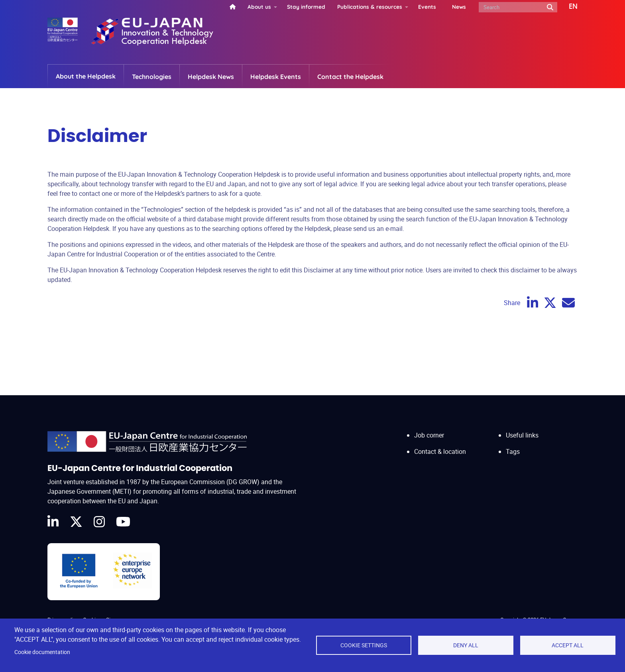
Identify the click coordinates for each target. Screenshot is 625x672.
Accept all (568, 645)
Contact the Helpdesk (350, 77)
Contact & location (440, 451)
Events (427, 7)
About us (259, 7)
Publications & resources (370, 7)
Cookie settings (364, 645)
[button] (567, 7)
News (459, 7)
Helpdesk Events (276, 77)
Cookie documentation (42, 652)
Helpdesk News (211, 77)
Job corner (429, 435)
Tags (513, 451)
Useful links (522, 435)
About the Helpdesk (86, 76)
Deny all (466, 645)
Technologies (152, 77)
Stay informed (306, 7)
